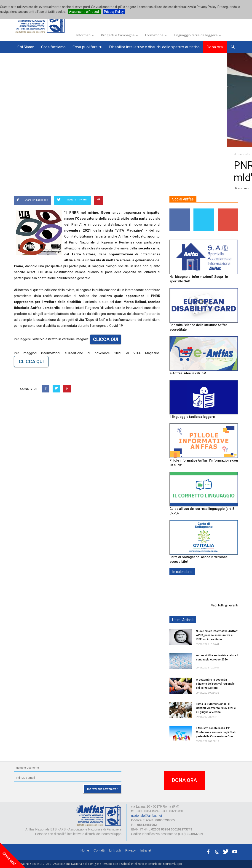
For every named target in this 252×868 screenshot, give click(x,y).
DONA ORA (184, 780)
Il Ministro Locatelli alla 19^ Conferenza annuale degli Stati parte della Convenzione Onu (216, 732)
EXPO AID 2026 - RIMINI (215, 583)
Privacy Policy (114, 12)
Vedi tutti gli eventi (225, 605)
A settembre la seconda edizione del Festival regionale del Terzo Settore (215, 684)
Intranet (146, 850)
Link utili (115, 850)
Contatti (99, 850)
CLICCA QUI (106, 339)
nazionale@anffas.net (146, 816)
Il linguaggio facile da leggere (192, 417)
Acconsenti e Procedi (84, 12)
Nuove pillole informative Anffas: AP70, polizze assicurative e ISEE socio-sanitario (217, 635)
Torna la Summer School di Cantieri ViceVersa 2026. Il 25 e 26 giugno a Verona (216, 708)
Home (85, 850)
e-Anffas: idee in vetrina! (188, 373)
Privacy (131, 850)
